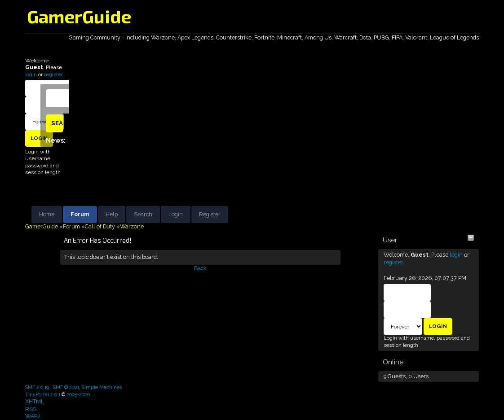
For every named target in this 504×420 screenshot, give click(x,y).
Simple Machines (102, 387)
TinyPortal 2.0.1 (43, 394)
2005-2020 (78, 394)
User (390, 240)
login (31, 74)
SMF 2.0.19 (37, 387)
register (53, 74)
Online (393, 362)
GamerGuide (79, 16)
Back (200, 268)
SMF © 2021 (66, 387)
